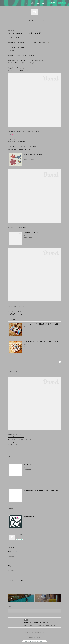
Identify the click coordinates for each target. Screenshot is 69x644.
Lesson (14, 450)
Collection (38, 21)
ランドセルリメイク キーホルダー (16, 580)
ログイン (62, 3)
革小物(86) (9, 358)
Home (25, 21)
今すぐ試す (52, 3)
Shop (44, 21)
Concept (31, 21)
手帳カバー (10, 566)
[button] (25, 21)
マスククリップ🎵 (12, 552)
